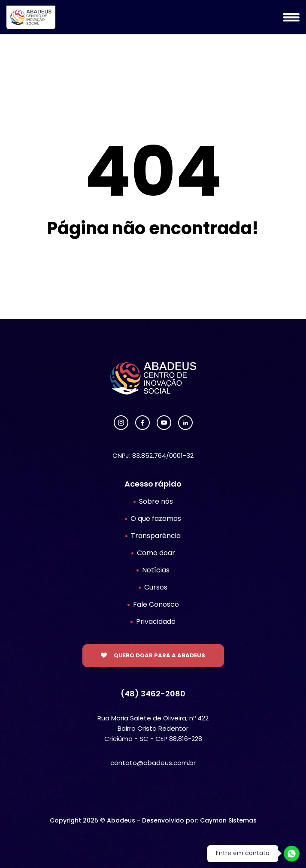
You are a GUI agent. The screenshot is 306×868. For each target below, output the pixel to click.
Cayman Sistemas (228, 820)
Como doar (156, 553)
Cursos (156, 587)
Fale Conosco (156, 604)
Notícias (156, 570)
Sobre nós (156, 501)
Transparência (156, 536)
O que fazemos (156, 519)
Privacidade (156, 622)
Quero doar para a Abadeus (159, 655)
